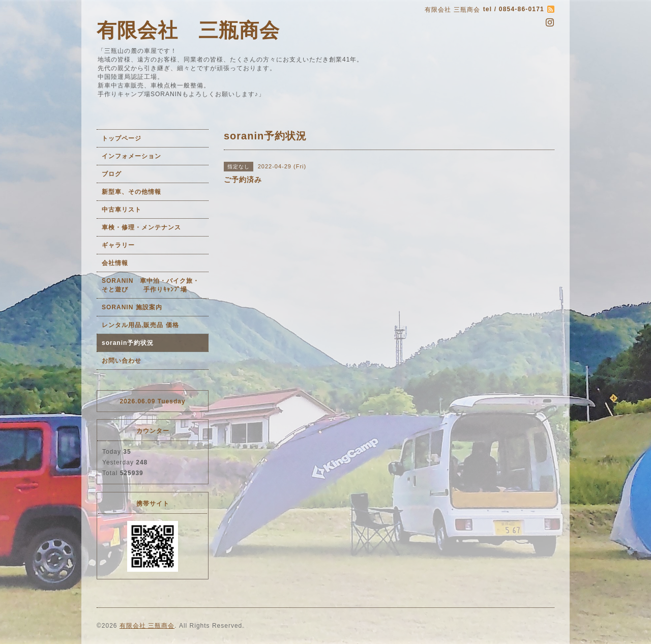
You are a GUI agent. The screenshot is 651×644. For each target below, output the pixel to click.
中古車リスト (122, 210)
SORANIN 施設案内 (132, 307)
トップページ (122, 138)
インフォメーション (131, 156)
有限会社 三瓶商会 (188, 30)
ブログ (112, 174)
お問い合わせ (122, 361)
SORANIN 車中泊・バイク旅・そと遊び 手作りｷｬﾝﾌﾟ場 (151, 285)
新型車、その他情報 (131, 192)
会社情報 (115, 263)
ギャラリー (118, 245)
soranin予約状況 (128, 343)
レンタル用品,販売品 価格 (140, 325)
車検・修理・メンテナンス (141, 227)
